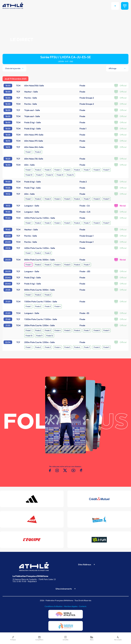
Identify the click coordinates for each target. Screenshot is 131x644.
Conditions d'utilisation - (54, 606)
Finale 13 (60, 175)
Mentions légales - (72, 606)
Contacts (83, 606)
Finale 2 (38, 152)
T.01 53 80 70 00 (19, 581)
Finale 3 (48, 170)
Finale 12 (50, 175)
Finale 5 (67, 170)
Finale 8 (97, 170)
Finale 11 (39, 175)
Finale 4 (58, 170)
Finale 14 (70, 175)
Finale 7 (87, 170)
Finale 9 (106, 170)
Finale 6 (77, 170)
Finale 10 (29, 175)
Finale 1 (28, 152)
